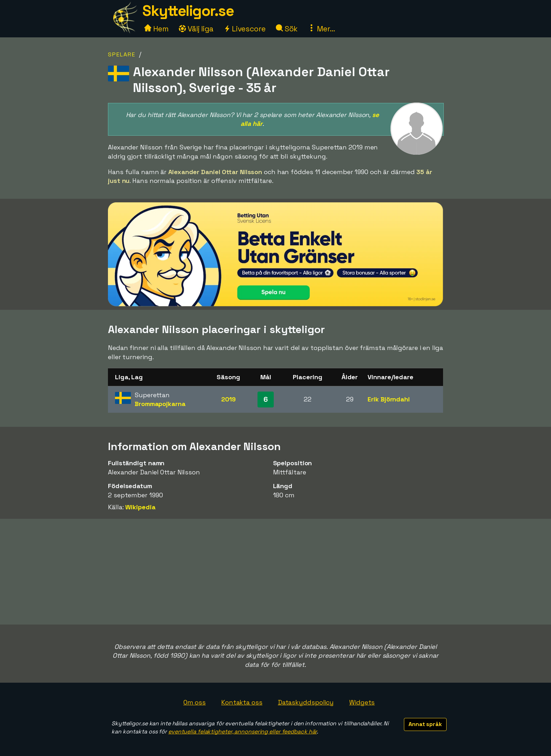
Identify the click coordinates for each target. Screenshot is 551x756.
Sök (287, 29)
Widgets (362, 702)
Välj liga (196, 29)
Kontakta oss (242, 702)
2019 (229, 399)
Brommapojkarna (160, 404)
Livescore (245, 29)
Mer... (321, 29)
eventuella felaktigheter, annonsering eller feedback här (243, 732)
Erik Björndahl (389, 399)
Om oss (195, 702)
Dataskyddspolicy (306, 702)
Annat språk (425, 724)
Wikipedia (140, 507)
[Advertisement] (275, 572)
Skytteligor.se (188, 11)
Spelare (122, 54)
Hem (156, 29)
